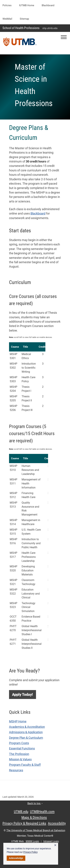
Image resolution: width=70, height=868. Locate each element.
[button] (64, 37)
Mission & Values (20, 759)
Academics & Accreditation (27, 727)
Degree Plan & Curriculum (26, 738)
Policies (7, 5)
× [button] (55, 845)
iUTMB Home (27, 5)
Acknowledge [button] (16, 858)
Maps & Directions (34, 817)
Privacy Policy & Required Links (24, 823)
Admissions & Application (26, 732)
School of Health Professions (21, 28)
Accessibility (57, 823)
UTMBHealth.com (42, 812)
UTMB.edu (21, 812)
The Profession (19, 754)
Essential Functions (22, 748)
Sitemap (24, 19)
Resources (16, 770)
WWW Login (32, 841)
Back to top (35, 803)
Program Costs (19, 743)
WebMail (7, 19)
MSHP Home (18, 721)
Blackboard (48, 5)
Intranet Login (51, 841)
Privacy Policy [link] (30, 852)
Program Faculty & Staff (25, 765)
